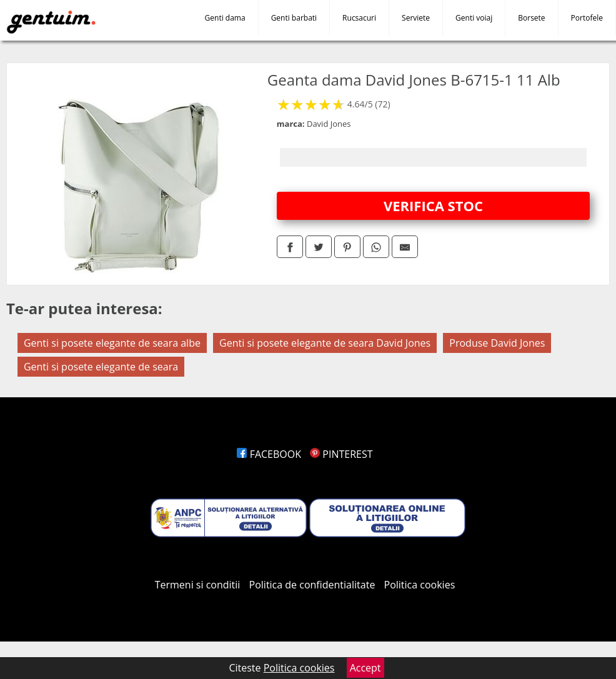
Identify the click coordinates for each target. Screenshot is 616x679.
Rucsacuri (359, 18)
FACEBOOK (269, 454)
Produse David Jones (497, 343)
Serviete (416, 18)
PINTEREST (341, 454)
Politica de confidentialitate (312, 585)
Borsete (531, 18)
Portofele (587, 18)
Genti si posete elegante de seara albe (112, 343)
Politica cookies (420, 585)
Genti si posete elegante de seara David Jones (325, 343)
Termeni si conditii (198, 585)
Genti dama (225, 18)
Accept (365, 668)
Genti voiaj (474, 18)
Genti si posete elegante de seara (101, 367)
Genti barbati (294, 18)
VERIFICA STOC (433, 206)
